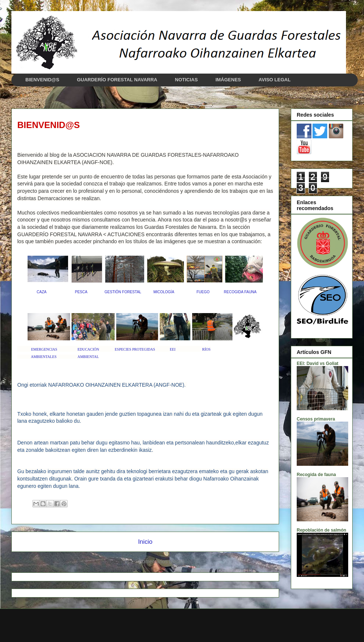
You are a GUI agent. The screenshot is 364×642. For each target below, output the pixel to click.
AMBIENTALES (44, 357)
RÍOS (206, 349)
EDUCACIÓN (88, 349)
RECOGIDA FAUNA (240, 292)
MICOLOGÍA (164, 292)
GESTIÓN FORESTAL (123, 292)
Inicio (145, 542)
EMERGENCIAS (44, 349)
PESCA (81, 292)
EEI (173, 349)
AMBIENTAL (88, 357)
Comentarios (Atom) (162, 561)
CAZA (42, 292)
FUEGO (203, 292)
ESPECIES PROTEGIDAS (135, 349)
